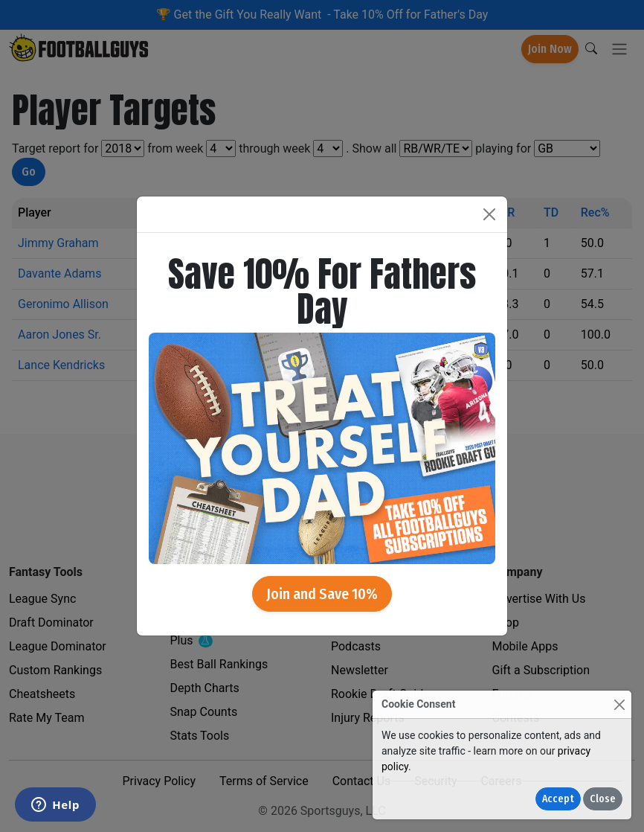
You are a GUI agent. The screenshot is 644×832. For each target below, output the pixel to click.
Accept (558, 799)
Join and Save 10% (322, 594)
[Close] (619, 704)
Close (603, 799)
